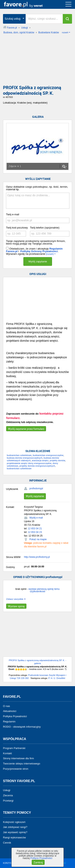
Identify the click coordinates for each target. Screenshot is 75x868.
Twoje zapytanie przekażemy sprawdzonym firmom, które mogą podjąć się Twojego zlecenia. (36, 242)
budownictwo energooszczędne (48, 455)
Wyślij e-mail (36, 518)
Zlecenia (8, 795)
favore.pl (28, 4)
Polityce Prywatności (41, 858)
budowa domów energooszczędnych (25, 458)
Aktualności (10, 711)
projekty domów (57, 460)
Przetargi (8, 800)
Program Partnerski (14, 748)
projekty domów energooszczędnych (37, 466)
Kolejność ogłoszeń (14, 822)
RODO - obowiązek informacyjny (22, 727)
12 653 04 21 (35, 529)
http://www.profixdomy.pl (37, 557)
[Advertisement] (37, 61)
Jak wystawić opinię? (15, 832)
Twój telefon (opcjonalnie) (45, 228)
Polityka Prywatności (15, 716)
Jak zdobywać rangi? (15, 827)
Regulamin (9, 721)
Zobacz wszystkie (15, 599)
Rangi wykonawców (14, 837)
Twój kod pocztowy (17, 228)
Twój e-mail (13, 214)
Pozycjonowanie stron (16, 769)
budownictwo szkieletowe (19, 455)
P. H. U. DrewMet (57, 678)
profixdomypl (36, 488)
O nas (6, 706)
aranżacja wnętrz (40, 460)
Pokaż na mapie (38, 539)
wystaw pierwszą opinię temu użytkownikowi (44, 590)
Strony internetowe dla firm (18, 758)
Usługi (7, 790)
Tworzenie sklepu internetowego (22, 764)
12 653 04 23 (35, 532)
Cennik (7, 843)
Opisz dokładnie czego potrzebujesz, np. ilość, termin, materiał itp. (37, 188)
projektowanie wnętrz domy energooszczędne (29, 463)
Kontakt (7, 753)
